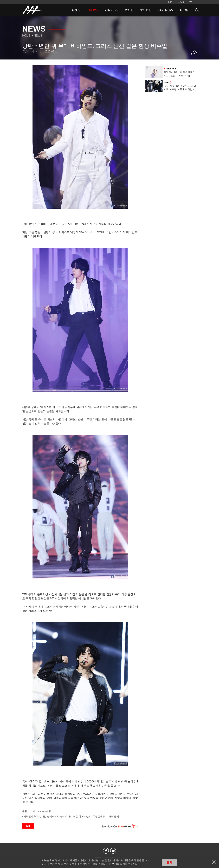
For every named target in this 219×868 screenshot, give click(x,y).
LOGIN (181, 2)
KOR (191, 2)
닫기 (214, 862)
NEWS (93, 10)
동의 (169, 862)
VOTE (129, 10)
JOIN (170, 2)
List (28, 826)
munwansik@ (44, 811)
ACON (184, 10)
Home (26, 36)
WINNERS (111, 10)
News (38, 36)
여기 (115, 864)
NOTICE (145, 10)
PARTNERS (165, 10)
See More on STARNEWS (120, 826)
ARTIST (77, 10)
